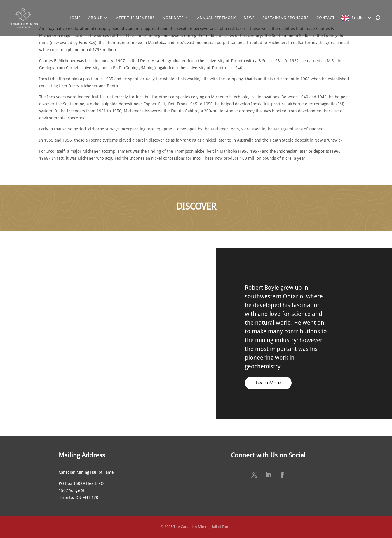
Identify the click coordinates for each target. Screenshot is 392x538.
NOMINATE (173, 18)
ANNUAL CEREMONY (217, 18)
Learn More (268, 383)
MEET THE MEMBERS (135, 18)
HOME (75, 18)
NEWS (249, 18)
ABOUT (95, 18)
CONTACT (326, 18)
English (359, 18)
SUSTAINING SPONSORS (286, 18)
